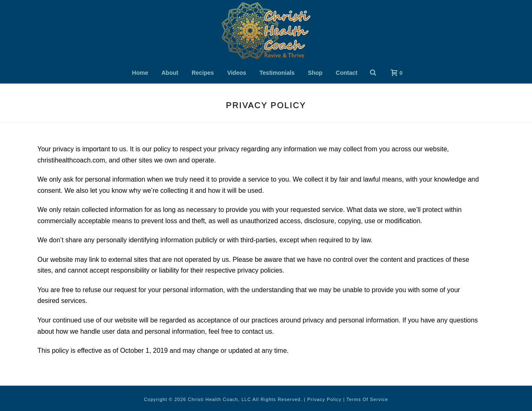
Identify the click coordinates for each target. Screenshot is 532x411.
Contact (347, 73)
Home (140, 73)
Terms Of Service (367, 399)
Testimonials (277, 73)
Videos (237, 73)
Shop (315, 73)
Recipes (203, 73)
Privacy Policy (324, 399)
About (170, 73)
